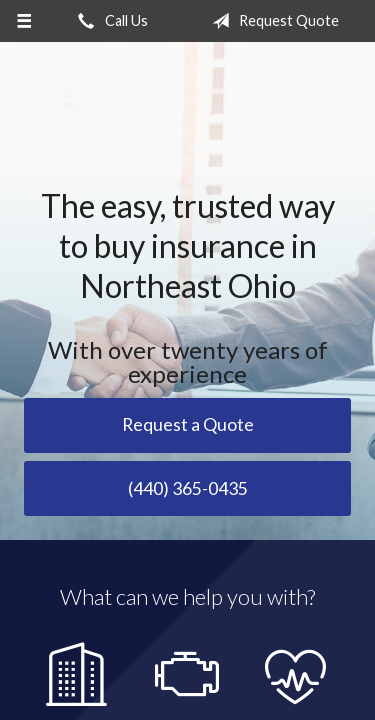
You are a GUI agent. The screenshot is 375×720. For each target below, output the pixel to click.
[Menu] (24, 21)
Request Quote (271, 21)
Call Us (109, 21)
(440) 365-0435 (188, 488)
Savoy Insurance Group (188, 102)
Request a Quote (188, 424)
